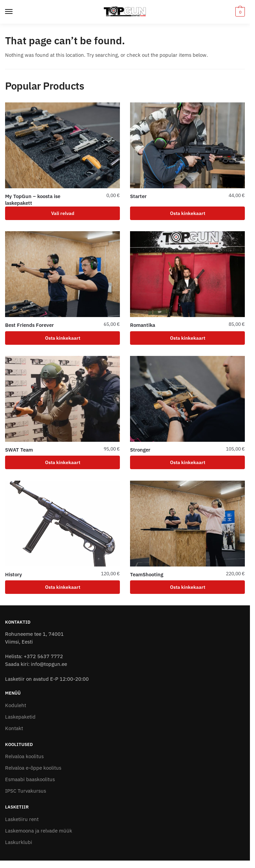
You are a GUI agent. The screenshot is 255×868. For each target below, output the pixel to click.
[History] (62, 524)
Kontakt (14, 728)
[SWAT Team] (62, 399)
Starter (138, 196)
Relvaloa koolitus (24, 756)
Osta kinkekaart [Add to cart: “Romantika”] (188, 338)
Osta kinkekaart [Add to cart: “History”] (63, 587)
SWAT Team (19, 450)
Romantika (143, 325)
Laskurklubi (19, 842)
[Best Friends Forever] (62, 274)
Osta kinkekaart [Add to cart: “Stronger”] (188, 462)
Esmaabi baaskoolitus (30, 779)
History (14, 574)
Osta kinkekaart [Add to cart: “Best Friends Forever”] (63, 338)
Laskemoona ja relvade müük (39, 831)
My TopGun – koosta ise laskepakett (33, 200)
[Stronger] (187, 399)
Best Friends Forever (29, 325)
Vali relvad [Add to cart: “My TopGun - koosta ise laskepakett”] (63, 213)
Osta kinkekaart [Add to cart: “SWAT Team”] (63, 462)
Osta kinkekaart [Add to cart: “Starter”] (188, 213)
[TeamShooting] (187, 524)
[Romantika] (187, 274)
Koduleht (16, 705)
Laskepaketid (20, 717)
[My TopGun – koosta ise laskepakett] (62, 145)
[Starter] (187, 145)
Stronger (140, 450)
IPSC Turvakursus (26, 791)
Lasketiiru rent (22, 819)
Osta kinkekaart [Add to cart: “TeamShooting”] (188, 587)
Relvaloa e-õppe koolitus (33, 768)
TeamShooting (147, 574)
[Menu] (15, 12)
